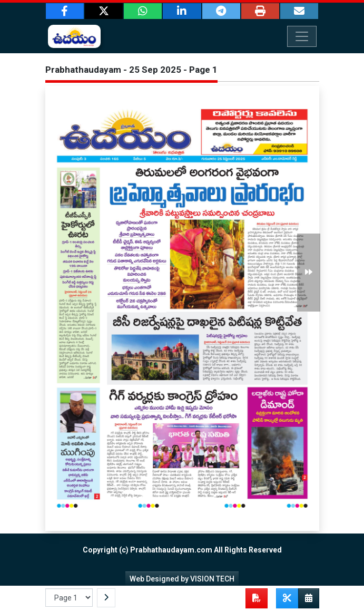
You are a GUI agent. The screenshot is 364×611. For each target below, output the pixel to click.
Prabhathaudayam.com (171, 550)
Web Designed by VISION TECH (182, 579)
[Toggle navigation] (302, 36)
